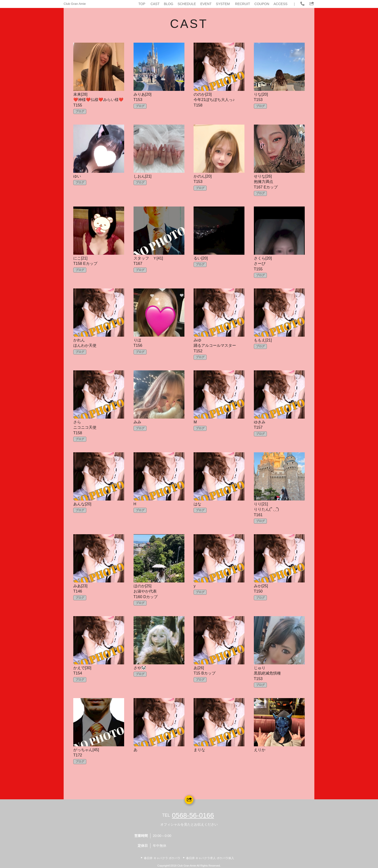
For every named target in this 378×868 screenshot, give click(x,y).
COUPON (262, 4)
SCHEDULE (187, 4)
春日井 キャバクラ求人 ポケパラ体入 (210, 858)
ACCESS (281, 4)
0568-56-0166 (193, 815)
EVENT (206, 4)
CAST (155, 4)
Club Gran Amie (75, 4)
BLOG (169, 4)
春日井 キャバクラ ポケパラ (162, 858)
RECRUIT (243, 4)
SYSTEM (223, 4)
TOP (142, 4)
